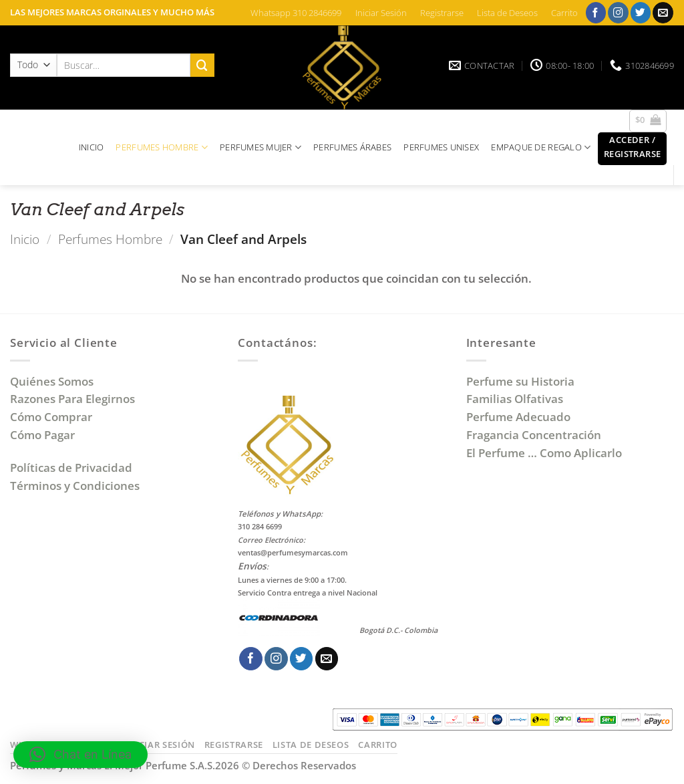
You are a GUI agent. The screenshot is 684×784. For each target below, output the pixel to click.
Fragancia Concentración (535, 435)
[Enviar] (202, 65)
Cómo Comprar (52, 417)
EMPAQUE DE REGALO (541, 147)
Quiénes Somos (54, 381)
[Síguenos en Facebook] (596, 12)
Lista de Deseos (507, 13)
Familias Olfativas (515, 399)
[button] (648, 121)
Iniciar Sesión (381, 13)
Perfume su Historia (520, 381)
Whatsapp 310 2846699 (296, 13)
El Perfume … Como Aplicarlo (544, 453)
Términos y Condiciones (75, 486)
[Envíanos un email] (663, 12)
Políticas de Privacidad (71, 468)
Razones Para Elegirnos (75, 399)
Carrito (564, 13)
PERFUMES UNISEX (441, 147)
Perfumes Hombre (110, 239)
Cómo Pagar (42, 435)
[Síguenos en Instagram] (618, 12)
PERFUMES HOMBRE (162, 147)
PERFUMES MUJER (261, 147)
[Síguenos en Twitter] (641, 12)
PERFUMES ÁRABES (352, 147)
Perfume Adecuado (520, 417)
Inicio (25, 239)
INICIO (92, 147)
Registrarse (442, 13)
